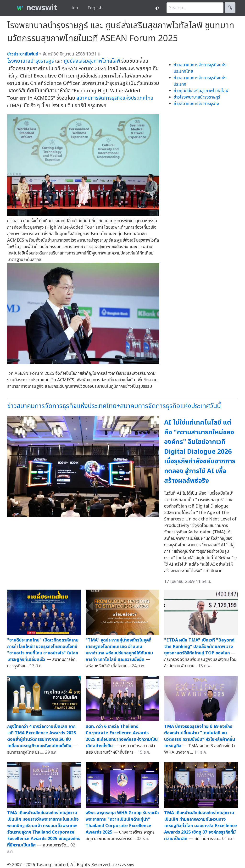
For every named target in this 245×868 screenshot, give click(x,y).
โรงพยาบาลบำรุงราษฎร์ (31, 61)
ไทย (75, 8)
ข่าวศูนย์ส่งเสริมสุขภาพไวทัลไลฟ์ (201, 91)
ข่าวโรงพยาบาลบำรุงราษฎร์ (197, 97)
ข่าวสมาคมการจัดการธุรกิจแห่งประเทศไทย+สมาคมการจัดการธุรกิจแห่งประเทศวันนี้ (114, 406)
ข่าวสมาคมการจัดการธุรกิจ (196, 104)
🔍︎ (230, 8)
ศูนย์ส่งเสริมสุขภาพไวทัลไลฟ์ (92, 61)
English (95, 8)
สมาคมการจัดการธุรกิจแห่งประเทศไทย (115, 98)
